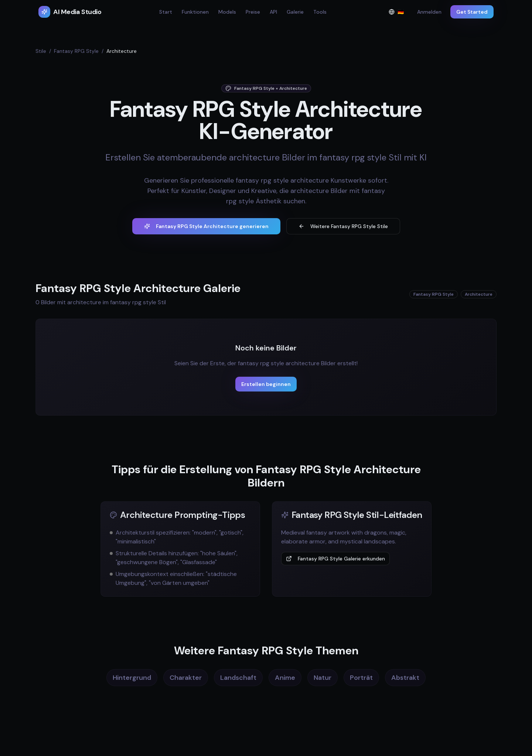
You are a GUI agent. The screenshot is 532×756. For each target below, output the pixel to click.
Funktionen (195, 12)
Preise (253, 12)
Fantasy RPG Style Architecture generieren (206, 226)
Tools (320, 12)
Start (166, 12)
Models (227, 12)
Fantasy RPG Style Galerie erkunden (335, 559)
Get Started (472, 12)
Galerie (295, 12)
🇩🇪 (398, 13)
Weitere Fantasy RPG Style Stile (343, 226)
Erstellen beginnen (266, 384)
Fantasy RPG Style (76, 51)
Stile (41, 51)
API (273, 12)
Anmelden (429, 12)
